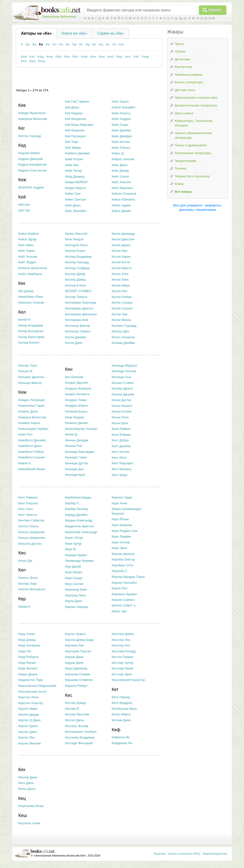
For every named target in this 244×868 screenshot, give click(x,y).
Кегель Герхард (30, 136)
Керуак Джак (74, 657)
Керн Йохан (120, 519)
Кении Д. (71, 434)
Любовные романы (189, 75)
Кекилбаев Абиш (31, 297)
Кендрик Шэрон (76, 406)
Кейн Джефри (122, 136)
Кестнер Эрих (122, 674)
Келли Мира (121, 285)
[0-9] (212, 18)
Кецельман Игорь (31, 806)
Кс (81, 44)
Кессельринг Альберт (81, 732)
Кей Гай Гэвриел (77, 101)
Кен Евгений (74, 377)
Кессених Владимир (80, 737)
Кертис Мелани (30, 743)
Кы (101, 44)
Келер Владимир (31, 325)
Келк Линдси (74, 239)
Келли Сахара (122, 302)
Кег (32, 57)
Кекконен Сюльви (31, 302)
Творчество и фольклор (192, 176)
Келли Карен (121, 257)
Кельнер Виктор (30, 383)
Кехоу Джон (27, 789)
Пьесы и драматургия (191, 145)
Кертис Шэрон (75, 634)
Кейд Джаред (75, 176)
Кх (94, 44)
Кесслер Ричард (124, 651)
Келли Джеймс (76, 337)
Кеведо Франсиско (32, 113)
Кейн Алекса (121, 113)
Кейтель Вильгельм (33, 268)
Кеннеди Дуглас (77, 463)
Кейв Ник (72, 165)
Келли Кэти (120, 274)
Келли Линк (120, 280)
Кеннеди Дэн (74, 469)
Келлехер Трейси (78, 331)
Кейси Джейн (121, 211)
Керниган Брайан (124, 594)
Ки (48, 44)
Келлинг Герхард (124, 326)
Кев (24, 57)
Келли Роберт (122, 297)
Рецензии (160, 854)
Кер (119, 57)
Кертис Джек (28, 732)
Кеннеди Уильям (124, 371)
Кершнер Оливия (78, 674)
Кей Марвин (74, 113)
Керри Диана (28, 674)
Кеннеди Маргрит (125, 365)
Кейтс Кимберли (30, 274)
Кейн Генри (120, 125)
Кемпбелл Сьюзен (32, 457)
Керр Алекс (27, 634)
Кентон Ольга (28, 526)
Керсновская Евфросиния (37, 686)
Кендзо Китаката (77, 394)
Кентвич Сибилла (31, 520)
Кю (122, 44)
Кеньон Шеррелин (32, 532)
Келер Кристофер (31, 337)
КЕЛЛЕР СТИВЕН (78, 291)
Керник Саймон (123, 600)
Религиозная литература (193, 153)
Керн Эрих (119, 548)
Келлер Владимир (78, 257)
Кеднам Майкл (29, 153)
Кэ (115, 44)
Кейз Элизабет (76, 211)
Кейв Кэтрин (74, 159)
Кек (67, 57)
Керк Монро (74, 572)
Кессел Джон (74, 720)
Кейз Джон (73, 205)
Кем (85, 57)
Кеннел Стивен (123, 383)
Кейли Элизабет (124, 107)
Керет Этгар (74, 538)
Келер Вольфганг (31, 331)
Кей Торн (71, 142)
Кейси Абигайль (123, 199)
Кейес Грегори (75, 199)
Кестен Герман (123, 657)
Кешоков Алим (29, 823)
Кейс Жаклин (121, 182)
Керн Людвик (121, 536)
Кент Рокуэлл (28, 503)
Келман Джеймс (123, 343)
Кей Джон (72, 107)
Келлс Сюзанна (123, 337)
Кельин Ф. (26, 371)
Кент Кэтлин (121, 452)
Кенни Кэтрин (122, 411)
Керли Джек (73, 601)
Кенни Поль (120, 417)
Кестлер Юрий (122, 668)
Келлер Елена (75, 285)
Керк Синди (73, 578)
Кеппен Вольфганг (32, 589)
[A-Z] (204, 18)
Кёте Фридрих (122, 703)
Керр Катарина (29, 645)
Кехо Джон (26, 783)
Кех (24, 61)
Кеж (50, 57)
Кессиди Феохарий (79, 743)
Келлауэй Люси (76, 245)
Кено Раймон (121, 429)
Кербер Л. (72, 503)
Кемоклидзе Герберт (33, 429)
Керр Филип (27, 663)
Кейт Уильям (28, 257)
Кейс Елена (120, 176)
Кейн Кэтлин (121, 142)
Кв (34, 44)
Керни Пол (120, 588)
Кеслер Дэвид (75, 703)
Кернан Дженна (123, 554)
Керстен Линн (28, 697)
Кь (108, 44)
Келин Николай (76, 234)
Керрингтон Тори (31, 680)
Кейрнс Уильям (123, 159)
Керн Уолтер (121, 542)
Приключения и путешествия (196, 98)
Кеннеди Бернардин (80, 452)
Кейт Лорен (27, 251)
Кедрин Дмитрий (30, 159)
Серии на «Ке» (111, 33)
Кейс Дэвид (120, 171)
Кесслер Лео (121, 640)
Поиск (215, 10)
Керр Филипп (28, 668)
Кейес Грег (73, 194)
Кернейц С (120, 571)
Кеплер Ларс (28, 584)
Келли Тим (120, 314)
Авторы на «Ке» (36, 33)
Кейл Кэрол (120, 101)
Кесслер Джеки (123, 634)
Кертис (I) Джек (29, 720)
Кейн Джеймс (122, 130)
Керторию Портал (78, 651)
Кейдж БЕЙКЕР (76, 182)
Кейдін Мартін (75, 188)
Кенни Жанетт (122, 406)
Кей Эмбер (73, 148)
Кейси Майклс (29, 234)
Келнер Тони (28, 365)
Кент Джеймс (121, 446)
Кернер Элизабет (124, 583)
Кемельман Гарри (31, 406)
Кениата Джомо (76, 423)
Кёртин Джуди (29, 715)
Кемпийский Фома (32, 469)
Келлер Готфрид (77, 268)
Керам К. (25, 607)
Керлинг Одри (122, 497)
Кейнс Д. (118, 153)
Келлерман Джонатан (81, 314)
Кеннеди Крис (75, 475)
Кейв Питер (73, 171)
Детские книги (185, 90)
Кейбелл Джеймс (77, 153)
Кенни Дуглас (122, 400)
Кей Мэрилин (75, 130)
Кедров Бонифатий (32, 164)
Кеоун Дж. (26, 561)
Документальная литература (196, 105)
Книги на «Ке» (75, 33)
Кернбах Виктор (123, 559)
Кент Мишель (122, 469)
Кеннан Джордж (76, 440)
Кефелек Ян (121, 737)
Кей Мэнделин (76, 119)
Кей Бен (24, 205)
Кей (58, 57)
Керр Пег (25, 651)
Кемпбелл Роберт (31, 452)
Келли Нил (120, 291)
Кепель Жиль (28, 578)
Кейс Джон (120, 165)
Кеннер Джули (122, 388)
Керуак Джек (74, 663)
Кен (93, 57)
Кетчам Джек (121, 720)
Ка (28, 44)
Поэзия (180, 51)
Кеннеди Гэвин (76, 457)
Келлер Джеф (75, 274)
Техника (181, 168)
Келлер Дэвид (75, 280)
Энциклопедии (185, 161)
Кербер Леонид (76, 509)
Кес (128, 57)
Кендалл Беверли (78, 388)
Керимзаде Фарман (79, 561)
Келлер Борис (75, 251)
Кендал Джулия (76, 383)
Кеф (145, 57)
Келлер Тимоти (76, 297)
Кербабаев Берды (78, 497)
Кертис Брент (28, 726)
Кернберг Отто (122, 565)
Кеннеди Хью (122, 377)
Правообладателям (215, 854)
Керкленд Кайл (76, 589)
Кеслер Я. (72, 709)
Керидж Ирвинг (76, 555)
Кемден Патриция (31, 400)
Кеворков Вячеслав (33, 119)
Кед (41, 57)
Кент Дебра (120, 440)
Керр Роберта (28, 657)
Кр (75, 44)
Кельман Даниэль (31, 377)
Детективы (183, 59)
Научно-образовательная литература (193, 135)
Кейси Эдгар (27, 239)
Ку (88, 44)
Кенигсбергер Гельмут (81, 429)
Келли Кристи (122, 268)
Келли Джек (74, 343)
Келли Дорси (121, 245)
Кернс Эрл (119, 611)
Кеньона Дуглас (30, 544)
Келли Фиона (121, 320)
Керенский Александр (81, 532)
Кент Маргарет (123, 463)
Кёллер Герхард (77, 262)
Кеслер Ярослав (77, 714)
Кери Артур (73, 544)
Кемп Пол (25, 434)
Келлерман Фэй (76, 320)
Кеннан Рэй (73, 446)
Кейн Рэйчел (121, 148)
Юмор (179, 184)
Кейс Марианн (122, 188)
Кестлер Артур (122, 663)
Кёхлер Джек (28, 777)
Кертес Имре (28, 709)
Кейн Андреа (121, 119)
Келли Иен (120, 251)
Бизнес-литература (189, 82)
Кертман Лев (74, 645)
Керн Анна (119, 503)
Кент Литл (119, 458)
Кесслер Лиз (121, 645)
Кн (61, 44)
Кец (33, 61)
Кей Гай (24, 210)
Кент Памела (28, 497)
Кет (136, 57)
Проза (179, 44)
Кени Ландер (74, 417)
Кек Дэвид (26, 291)
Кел (76, 57)
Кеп (111, 57)
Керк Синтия (74, 584)
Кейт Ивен (26, 245)
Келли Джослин (123, 239)
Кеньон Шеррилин (32, 538)
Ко (68, 44)
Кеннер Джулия (123, 394)
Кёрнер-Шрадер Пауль (128, 577)
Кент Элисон (28, 515)
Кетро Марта (121, 714)
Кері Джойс (73, 566)
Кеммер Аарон (29, 423)
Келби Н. (25, 320)
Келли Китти (121, 262)
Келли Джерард (123, 234)
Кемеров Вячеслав (32, 417)
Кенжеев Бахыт (76, 411)
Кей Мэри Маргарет (79, 125)
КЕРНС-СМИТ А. (124, 606)
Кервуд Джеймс (76, 515)
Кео (102, 57)
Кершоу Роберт (76, 686)
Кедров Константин (32, 170)
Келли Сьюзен (122, 308)
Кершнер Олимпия (79, 680)
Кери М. (71, 549)
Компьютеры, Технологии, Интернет (194, 123)
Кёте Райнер (121, 697)
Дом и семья (184, 113)
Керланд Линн (75, 595)
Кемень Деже (28, 411)
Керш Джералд (76, 668)
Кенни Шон (120, 423)
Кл (55, 44)
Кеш (42, 61)
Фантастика (183, 67)
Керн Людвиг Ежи (125, 531)
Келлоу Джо (121, 331)
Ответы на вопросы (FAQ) (184, 854)
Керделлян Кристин (79, 526)
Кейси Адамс (121, 205)
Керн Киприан (122, 525)
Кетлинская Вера (124, 709)
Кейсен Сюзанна (124, 194)
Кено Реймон (121, 435)
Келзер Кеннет (29, 343)
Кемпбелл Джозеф (32, 440)
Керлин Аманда (76, 607)
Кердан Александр (79, 520)
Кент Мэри (120, 475)
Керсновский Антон (32, 692)
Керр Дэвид (27, 640)
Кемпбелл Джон (30, 446)
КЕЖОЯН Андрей (31, 187)
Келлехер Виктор (77, 326)
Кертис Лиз (26, 737)
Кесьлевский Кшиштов (128, 680)
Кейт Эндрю (27, 262)
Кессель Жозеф (76, 726)
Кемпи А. (25, 463)
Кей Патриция (75, 136)
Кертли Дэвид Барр (79, 640)
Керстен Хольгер (31, 703)
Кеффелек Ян (122, 743)
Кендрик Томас (76, 400)
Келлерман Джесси (79, 308)
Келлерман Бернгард (80, 302)
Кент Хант (26, 509)
